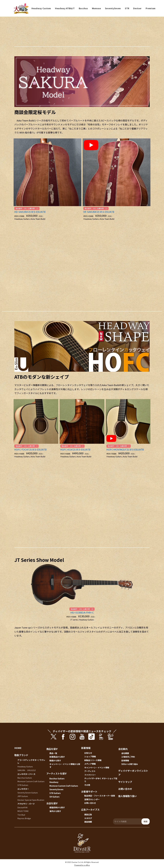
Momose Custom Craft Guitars (31, 781)
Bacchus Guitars (25, 778)
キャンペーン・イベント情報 (97, 767)
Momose (96, 8)
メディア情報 (90, 764)
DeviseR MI (22, 807)
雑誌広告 (88, 814)
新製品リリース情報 (93, 760)
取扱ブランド (21, 755)
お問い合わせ (90, 803)
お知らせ (88, 753)
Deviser (137, 8)
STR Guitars (23, 785)
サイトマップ (125, 782)
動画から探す (55, 760)
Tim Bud (21, 815)
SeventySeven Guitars (28, 793)
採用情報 (125, 760)
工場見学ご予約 (128, 757)
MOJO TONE (23, 811)
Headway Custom (41, 8)
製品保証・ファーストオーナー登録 (100, 796)
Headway (54, 782)
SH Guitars (54, 797)
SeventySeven (113, 8)
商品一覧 (53, 753)
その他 (87, 785)
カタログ (88, 818)
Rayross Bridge (24, 818)
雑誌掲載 (88, 822)
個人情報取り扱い (127, 796)
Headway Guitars (25, 766)
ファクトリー (90, 775)
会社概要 (125, 753)
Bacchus (83, 8)
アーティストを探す (57, 773)
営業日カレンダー (92, 799)
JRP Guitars (23, 796)
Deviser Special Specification (31, 800)
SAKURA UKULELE (27, 770)
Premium (151, 8)
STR (127, 8)
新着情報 (86, 748)
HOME (18, 748)
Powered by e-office (82, 865)
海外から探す (55, 811)
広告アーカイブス (90, 810)
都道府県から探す (57, 807)
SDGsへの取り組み (130, 764)
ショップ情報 (90, 756)
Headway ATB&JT (65, 8)
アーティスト (90, 771)
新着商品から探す (57, 757)
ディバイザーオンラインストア (133, 773)
